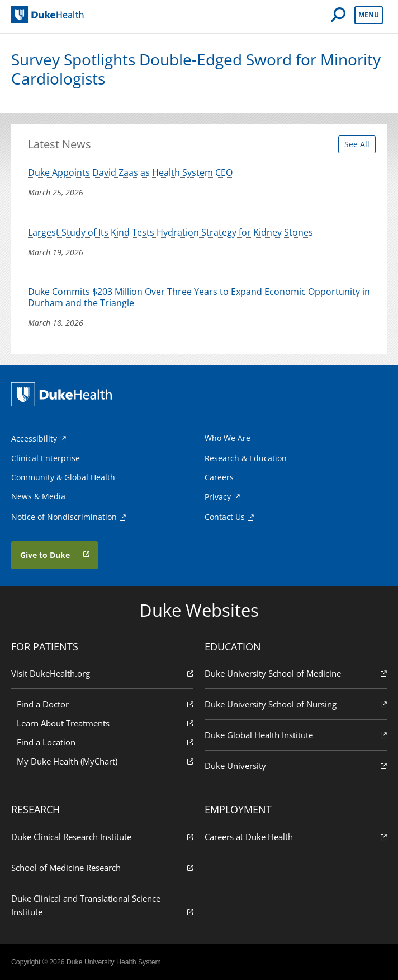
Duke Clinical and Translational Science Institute (102, 905)
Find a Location (105, 742)
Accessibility (34, 439)
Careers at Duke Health (296, 836)
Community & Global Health (63, 477)
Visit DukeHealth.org (102, 673)
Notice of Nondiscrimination (64, 517)
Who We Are (228, 438)
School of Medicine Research (102, 867)
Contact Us (225, 517)
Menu (369, 15)
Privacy (218, 497)
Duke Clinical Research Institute (102, 836)
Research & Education (246, 458)
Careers (219, 477)
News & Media (38, 496)
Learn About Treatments (105, 723)
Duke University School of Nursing (296, 704)
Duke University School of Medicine (296, 673)
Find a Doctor (105, 704)
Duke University (296, 765)
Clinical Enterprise (46, 458)
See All (357, 144)
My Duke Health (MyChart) (105, 761)
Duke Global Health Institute (296, 735)
